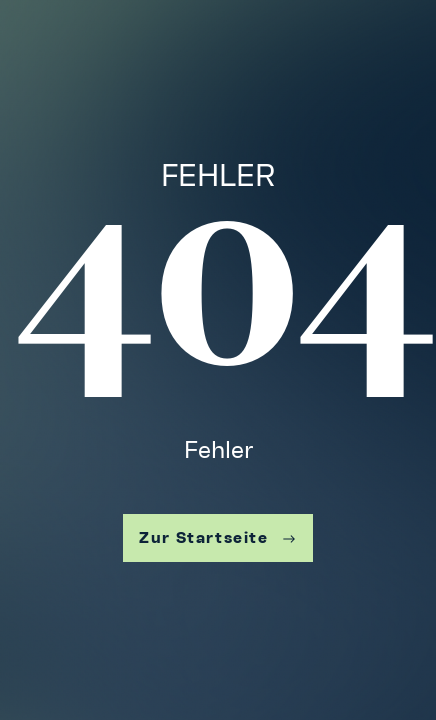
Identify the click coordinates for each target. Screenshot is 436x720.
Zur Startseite (217, 537)
